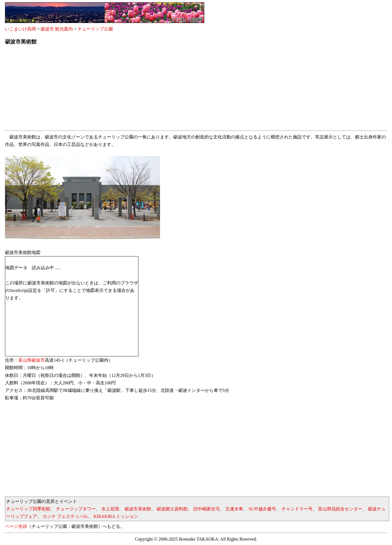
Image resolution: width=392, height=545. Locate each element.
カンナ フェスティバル (65, 516)
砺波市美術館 (138, 509)
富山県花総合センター (340, 509)
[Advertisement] (171, 89)
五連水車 (234, 509)
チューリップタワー (76, 509)
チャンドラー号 (297, 509)
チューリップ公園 (95, 29)
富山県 (25, 360)
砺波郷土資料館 (172, 509)
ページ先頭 (16, 526)
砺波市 (38, 360)
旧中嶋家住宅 (207, 509)
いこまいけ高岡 (20, 29)
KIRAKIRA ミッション (116, 516)
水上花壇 (110, 509)
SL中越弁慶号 (262, 509)
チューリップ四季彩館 (28, 509)
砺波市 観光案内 (57, 29)
